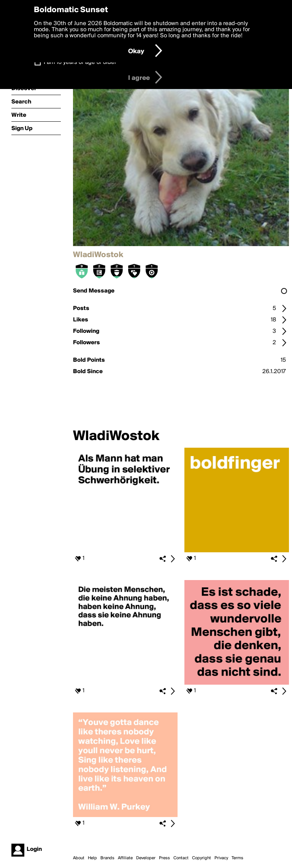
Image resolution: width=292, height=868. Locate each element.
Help (92, 858)
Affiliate (125, 858)
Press (164, 858)
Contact (181, 858)
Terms (237, 858)
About (79, 858)
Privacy (221, 858)
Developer (146, 858)
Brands (107, 858)
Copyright (202, 858)
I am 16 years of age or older (80, 62)
